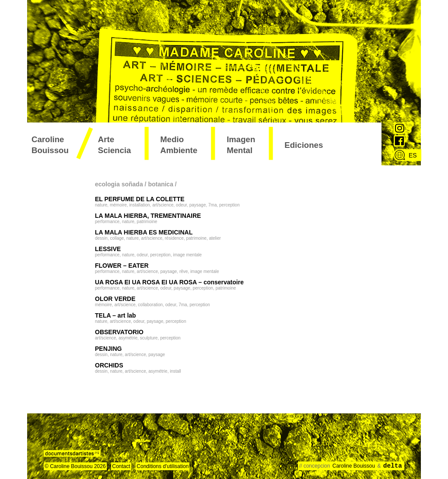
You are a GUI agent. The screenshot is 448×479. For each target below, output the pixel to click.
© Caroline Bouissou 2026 (75, 466)
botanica (161, 184)
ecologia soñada (119, 184)
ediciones (304, 145)
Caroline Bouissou (50, 145)
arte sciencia (115, 145)
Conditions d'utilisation (163, 466)
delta (393, 466)
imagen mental (241, 145)
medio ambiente (179, 145)
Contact (121, 466)
